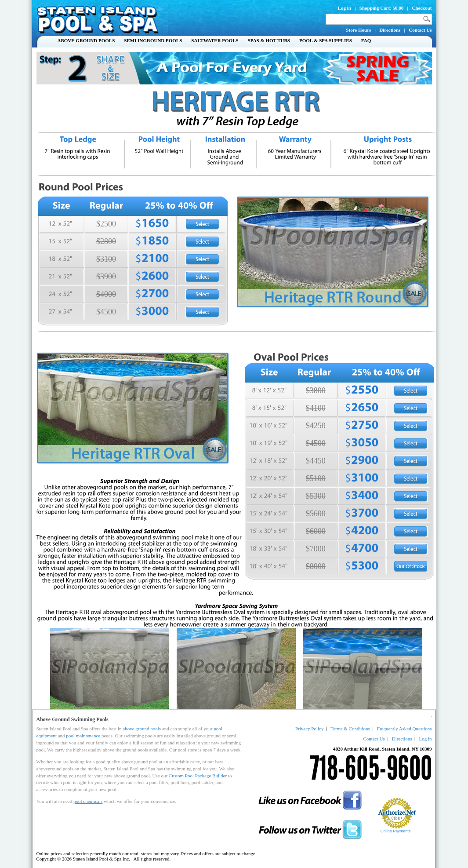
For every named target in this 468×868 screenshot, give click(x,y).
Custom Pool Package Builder (198, 776)
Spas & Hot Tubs (269, 40)
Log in (345, 8)
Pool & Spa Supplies (326, 40)
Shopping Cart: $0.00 (382, 8)
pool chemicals (88, 801)
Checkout (422, 8)
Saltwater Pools (215, 40)
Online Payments (396, 831)
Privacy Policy (309, 729)
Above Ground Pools (86, 40)
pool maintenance (83, 736)
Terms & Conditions (350, 729)
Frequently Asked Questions (405, 729)
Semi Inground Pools (153, 40)
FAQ (366, 40)
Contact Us (420, 30)
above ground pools (142, 729)
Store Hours (358, 30)
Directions (390, 30)
